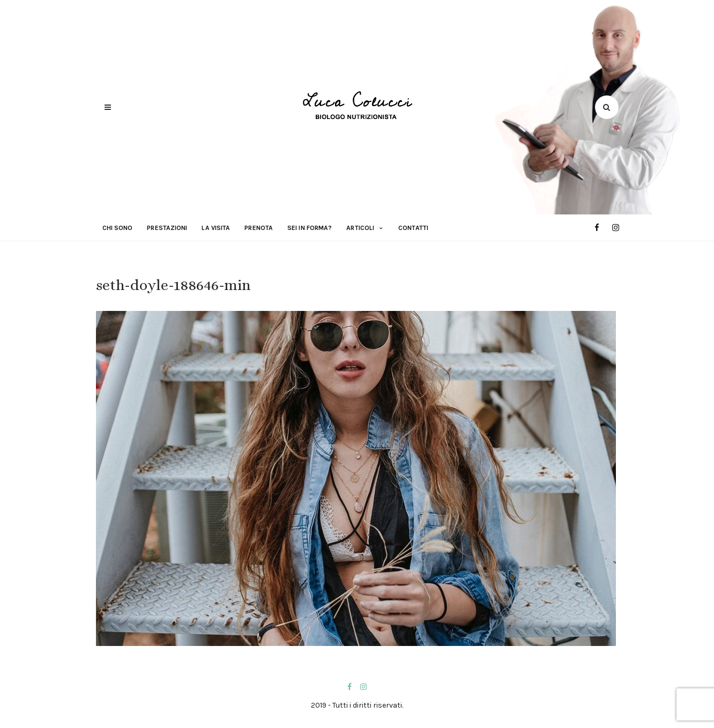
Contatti (413, 228)
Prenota (259, 228)
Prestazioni (167, 228)
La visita (216, 228)
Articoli (360, 228)
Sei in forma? (310, 228)
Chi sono (118, 228)
